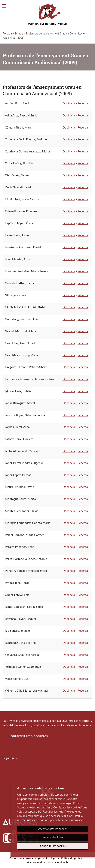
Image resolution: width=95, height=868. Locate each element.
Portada (7, 33)
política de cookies (38, 820)
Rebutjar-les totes (53, 837)
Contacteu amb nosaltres (28, 736)
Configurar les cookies (53, 846)
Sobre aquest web (57, 862)
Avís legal (51, 858)
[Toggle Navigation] (4, 6)
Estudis (19, 33)
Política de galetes (71, 858)
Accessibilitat (35, 862)
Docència (69, 103)
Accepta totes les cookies (53, 829)
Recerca (83, 103)
